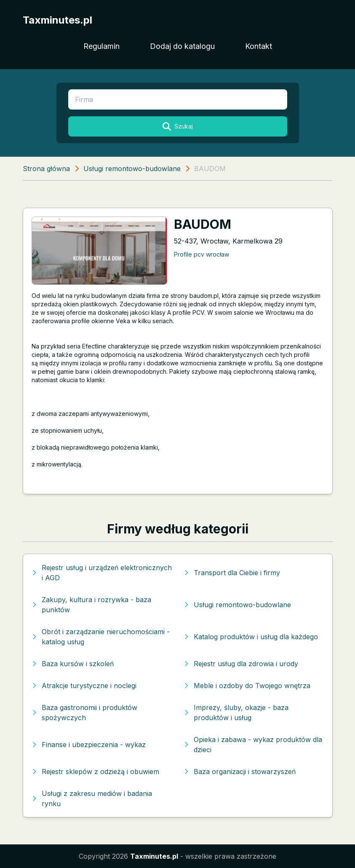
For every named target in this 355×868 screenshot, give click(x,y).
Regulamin (101, 46)
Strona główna (46, 169)
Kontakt (259, 46)
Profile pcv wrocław (202, 254)
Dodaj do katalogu (182, 46)
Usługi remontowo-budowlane (132, 169)
